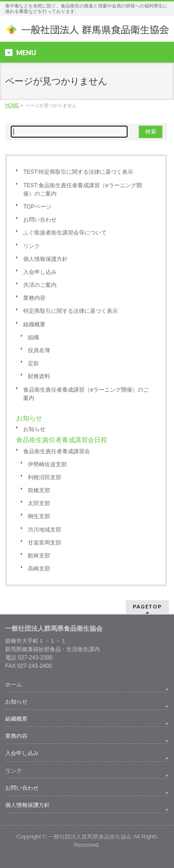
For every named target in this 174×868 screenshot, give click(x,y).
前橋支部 (39, 490)
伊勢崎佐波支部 (47, 464)
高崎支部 (39, 569)
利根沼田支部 (45, 477)
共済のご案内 (40, 285)
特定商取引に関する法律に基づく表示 (71, 311)
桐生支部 (39, 516)
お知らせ (34, 429)
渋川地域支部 (45, 530)
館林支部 (39, 556)
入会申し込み (40, 272)
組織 (33, 337)
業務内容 (34, 298)
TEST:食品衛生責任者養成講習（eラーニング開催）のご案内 (82, 190)
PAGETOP (147, 606)
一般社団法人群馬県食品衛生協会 (90, 836)
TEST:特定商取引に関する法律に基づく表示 (78, 172)
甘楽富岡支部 (45, 543)
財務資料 (39, 376)
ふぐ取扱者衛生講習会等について (65, 233)
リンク (32, 246)
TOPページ (37, 207)
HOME (12, 105)
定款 (33, 363)
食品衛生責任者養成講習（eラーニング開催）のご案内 (86, 394)
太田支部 (39, 503)
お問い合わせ (40, 220)
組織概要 (34, 324)
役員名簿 (39, 350)
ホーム (13, 684)
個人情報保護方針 (45, 259)
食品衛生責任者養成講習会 (57, 451)
